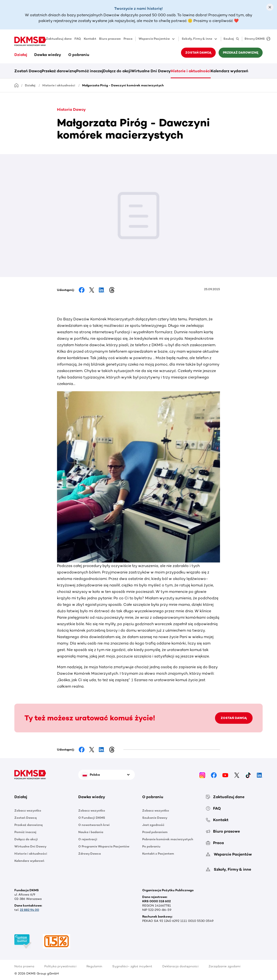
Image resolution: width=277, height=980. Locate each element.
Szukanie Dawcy (155, 818)
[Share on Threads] (112, 290)
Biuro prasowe (110, 39)
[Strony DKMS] (256, 39)
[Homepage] (17, 85)
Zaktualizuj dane (59, 39)
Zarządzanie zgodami (224, 966)
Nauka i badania (91, 832)
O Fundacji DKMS (92, 818)
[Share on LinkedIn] (102, 290)
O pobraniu (79, 55)
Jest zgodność (153, 825)
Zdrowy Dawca (90, 854)
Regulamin (94, 966)
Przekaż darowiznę (241, 53)
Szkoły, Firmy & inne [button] (200, 39)
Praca (128, 39)
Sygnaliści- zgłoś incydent (132, 966)
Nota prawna (24, 966)
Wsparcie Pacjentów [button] (157, 39)
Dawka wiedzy (48, 55)
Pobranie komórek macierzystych (168, 839)
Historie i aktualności (191, 71)
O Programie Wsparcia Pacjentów (104, 846)
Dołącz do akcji (117, 71)
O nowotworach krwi (94, 825)
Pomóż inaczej (90, 71)
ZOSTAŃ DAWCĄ (234, 718)
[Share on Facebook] (82, 290)
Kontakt (90, 39)
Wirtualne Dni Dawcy (151, 71)
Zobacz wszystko (28, 810)
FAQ (78, 39)
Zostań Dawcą (198, 53)
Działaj (21, 55)
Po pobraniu (151, 846)
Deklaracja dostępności (180, 966)
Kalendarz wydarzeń (229, 71)
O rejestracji (88, 839)
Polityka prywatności (60, 966)
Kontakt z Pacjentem (158, 854)
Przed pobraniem (155, 832)
